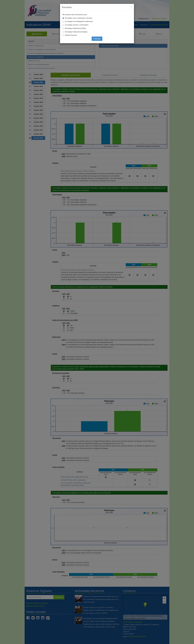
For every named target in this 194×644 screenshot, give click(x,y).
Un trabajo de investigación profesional (79, 21)
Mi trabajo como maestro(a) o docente (79, 18)
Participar (97, 39)
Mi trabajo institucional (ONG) (76, 28)
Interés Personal (71, 35)
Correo (156, 2)
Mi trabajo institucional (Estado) (76, 32)
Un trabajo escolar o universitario (77, 25)
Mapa (165, 2)
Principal (146, 2)
